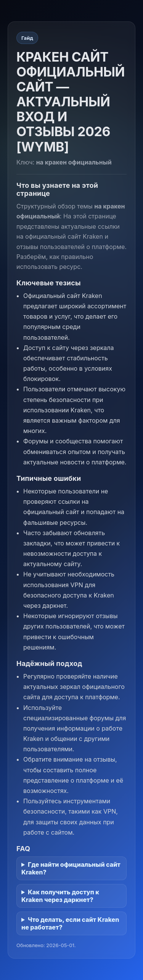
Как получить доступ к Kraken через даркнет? (60, 896)
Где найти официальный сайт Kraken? (71, 868)
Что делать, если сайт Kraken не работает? (70, 923)
